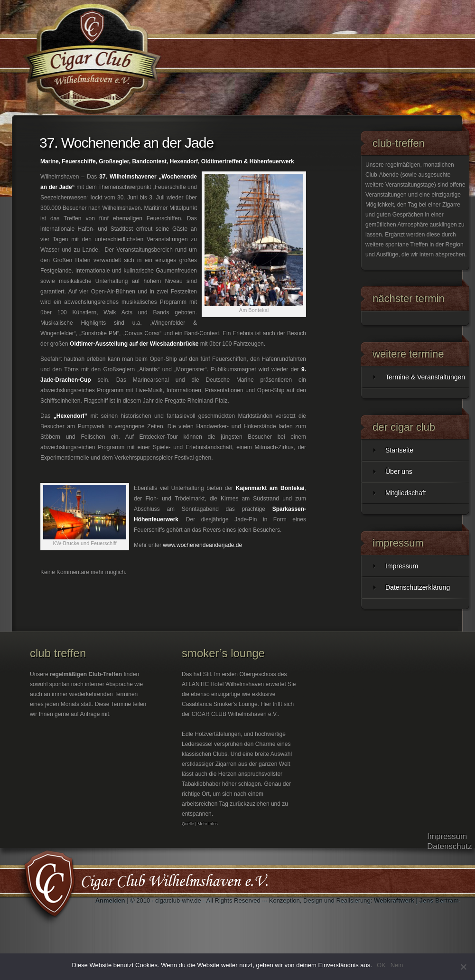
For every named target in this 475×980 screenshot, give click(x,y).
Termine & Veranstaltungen (425, 377)
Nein (397, 965)
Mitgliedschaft (406, 493)
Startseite (399, 450)
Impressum (402, 566)
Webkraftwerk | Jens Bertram (416, 900)
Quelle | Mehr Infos (200, 824)
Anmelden (110, 900)
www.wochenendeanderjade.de (202, 545)
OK (381, 965)
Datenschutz (450, 846)
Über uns (399, 471)
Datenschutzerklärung (418, 587)
